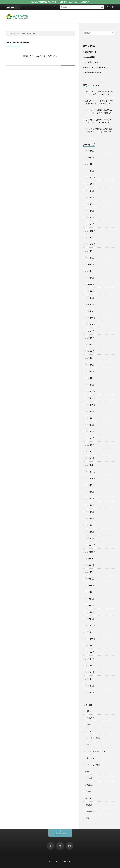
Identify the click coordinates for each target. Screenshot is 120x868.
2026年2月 (90, 164)
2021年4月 (90, 518)
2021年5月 (90, 512)
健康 (87, 771)
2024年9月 (90, 251)
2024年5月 (90, 278)
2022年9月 (90, 411)
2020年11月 (90, 552)
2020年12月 (90, 545)
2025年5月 (90, 197)
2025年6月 (90, 191)
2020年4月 (90, 599)
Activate (67, 861)
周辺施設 (89, 785)
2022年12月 (90, 391)
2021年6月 (90, 505)
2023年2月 (90, 378)
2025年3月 (90, 211)
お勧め (88, 711)
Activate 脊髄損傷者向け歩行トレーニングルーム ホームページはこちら (60, 2)
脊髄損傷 (89, 805)
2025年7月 (90, 184)
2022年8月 (90, 418)
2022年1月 (90, 458)
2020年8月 (90, 572)
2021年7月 (90, 498)
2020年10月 (90, 558)
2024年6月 (90, 271)
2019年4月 (90, 679)
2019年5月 (90, 672)
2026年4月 (90, 151)
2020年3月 (90, 605)
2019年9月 (90, 645)
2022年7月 (90, 425)
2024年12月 (90, 231)
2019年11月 (90, 632)
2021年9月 (90, 485)
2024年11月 (90, 237)
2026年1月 (90, 171)
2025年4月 (90, 204)
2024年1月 (90, 304)
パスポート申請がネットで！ (94, 72)
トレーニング (91, 758)
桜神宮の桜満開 (89, 57)
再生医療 (89, 778)
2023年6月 (90, 351)
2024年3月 (90, 291)
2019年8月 (90, 652)
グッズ (88, 745)
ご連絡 (88, 725)
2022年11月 (90, 398)
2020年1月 (90, 619)
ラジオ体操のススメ (90, 62)
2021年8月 (90, 492)
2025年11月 (90, 177)
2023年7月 (90, 344)
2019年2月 (90, 692)
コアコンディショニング (95, 751)
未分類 (88, 791)
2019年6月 (90, 666)
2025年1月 (90, 224)
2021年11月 (90, 472)
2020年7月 (90, 579)
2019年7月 (90, 659)
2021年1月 (90, 538)
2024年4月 (90, 284)
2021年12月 (90, 465)
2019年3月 (90, 686)
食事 (87, 818)
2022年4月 (90, 438)
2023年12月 (90, 311)
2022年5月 (90, 431)
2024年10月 (90, 244)
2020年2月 (90, 612)
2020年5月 (90, 592)
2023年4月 (90, 365)
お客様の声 (90, 718)
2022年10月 (90, 405)
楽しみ (88, 798)
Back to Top (60, 834)
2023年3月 (90, 371)
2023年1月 (90, 385)
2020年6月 (90, 585)
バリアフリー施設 (93, 765)
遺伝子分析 (90, 811)
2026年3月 (90, 157)
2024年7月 (90, 264)
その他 (88, 731)
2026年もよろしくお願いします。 (96, 67)
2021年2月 (90, 532)
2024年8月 (90, 258)
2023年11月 (90, 318)
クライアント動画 (93, 738)
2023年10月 (90, 324)
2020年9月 (90, 565)
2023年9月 (90, 331)
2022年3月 (90, 445)
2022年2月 (90, 451)
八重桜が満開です (62, 7)
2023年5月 (90, 358)
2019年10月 (90, 639)
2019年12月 (90, 625)
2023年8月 (90, 338)
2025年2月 (90, 217)
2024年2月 (90, 298)
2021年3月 (90, 525)
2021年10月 (90, 478)
